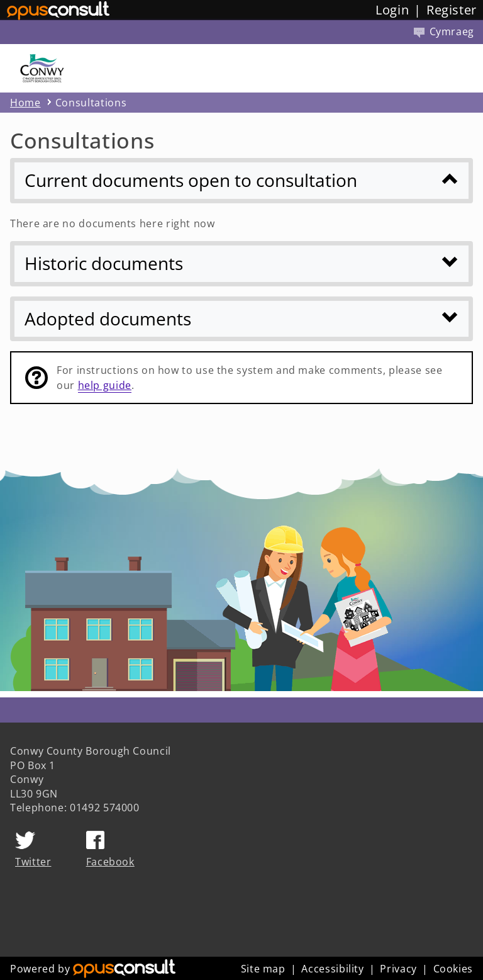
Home (25, 103)
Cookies (453, 969)
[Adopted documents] (241, 319)
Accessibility (332, 969)
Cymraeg (444, 31)
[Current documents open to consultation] (241, 181)
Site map (263, 969)
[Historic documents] (241, 264)
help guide (105, 385)
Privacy (398, 969)
